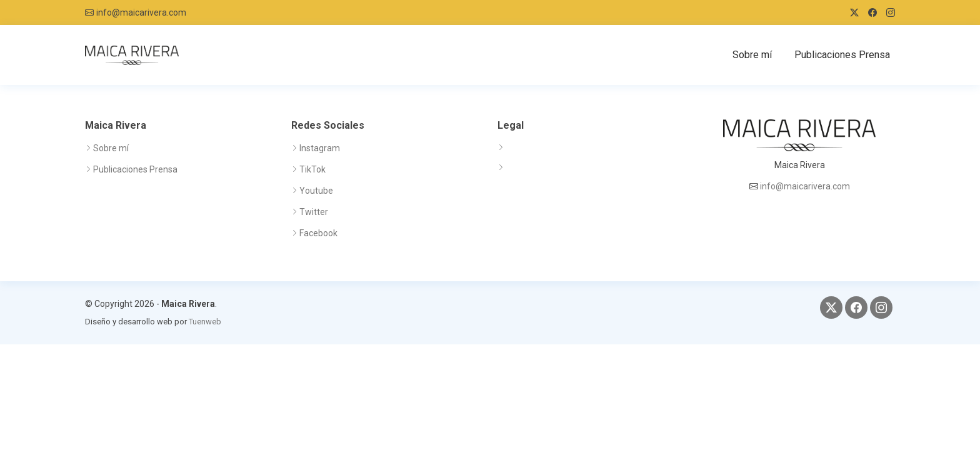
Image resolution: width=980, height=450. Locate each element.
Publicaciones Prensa (842, 55)
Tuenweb (205, 322)
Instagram (320, 148)
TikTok (312, 169)
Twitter (314, 212)
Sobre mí (752, 55)
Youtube (316, 191)
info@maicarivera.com (141, 12)
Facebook (318, 233)
